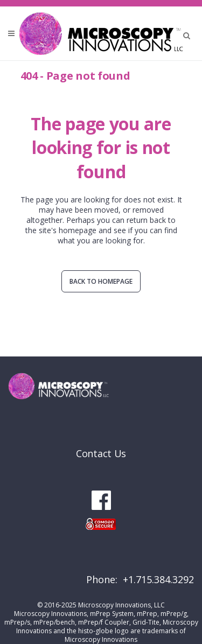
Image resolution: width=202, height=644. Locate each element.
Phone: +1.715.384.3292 (140, 579)
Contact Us (101, 453)
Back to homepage (101, 281)
